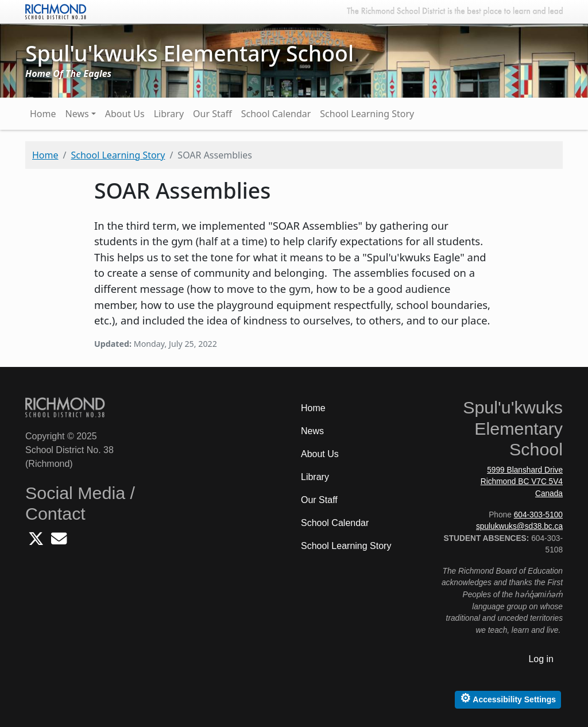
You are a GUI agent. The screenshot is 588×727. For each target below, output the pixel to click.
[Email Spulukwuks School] (59, 542)
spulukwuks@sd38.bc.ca (519, 526)
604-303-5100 (538, 515)
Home (43, 114)
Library (169, 114)
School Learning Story (367, 114)
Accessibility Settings (508, 698)
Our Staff (212, 114)
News (77, 114)
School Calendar (276, 114)
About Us (125, 114)
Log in (541, 659)
